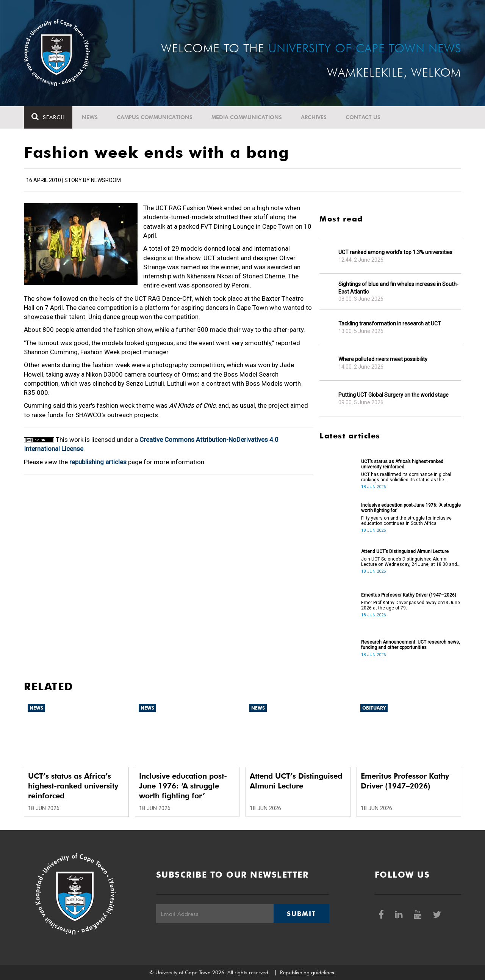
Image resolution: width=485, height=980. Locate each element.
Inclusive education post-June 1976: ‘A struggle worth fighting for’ (411, 508)
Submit (301, 914)
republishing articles (98, 462)
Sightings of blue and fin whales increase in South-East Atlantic (398, 288)
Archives (314, 117)
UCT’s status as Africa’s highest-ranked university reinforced (402, 464)
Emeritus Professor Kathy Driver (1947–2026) (409, 595)
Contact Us (363, 117)
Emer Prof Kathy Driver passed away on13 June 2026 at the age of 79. (411, 605)
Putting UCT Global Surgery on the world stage (393, 395)
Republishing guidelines (307, 972)
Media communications (247, 117)
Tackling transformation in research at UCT (390, 324)
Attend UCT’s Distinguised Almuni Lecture (405, 551)
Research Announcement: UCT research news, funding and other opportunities (411, 645)
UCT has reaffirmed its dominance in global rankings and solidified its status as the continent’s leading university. (406, 477)
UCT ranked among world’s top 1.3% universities (395, 252)
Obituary (374, 708)
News (90, 117)
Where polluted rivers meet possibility (383, 359)
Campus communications (155, 117)
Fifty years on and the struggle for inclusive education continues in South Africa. (406, 521)
